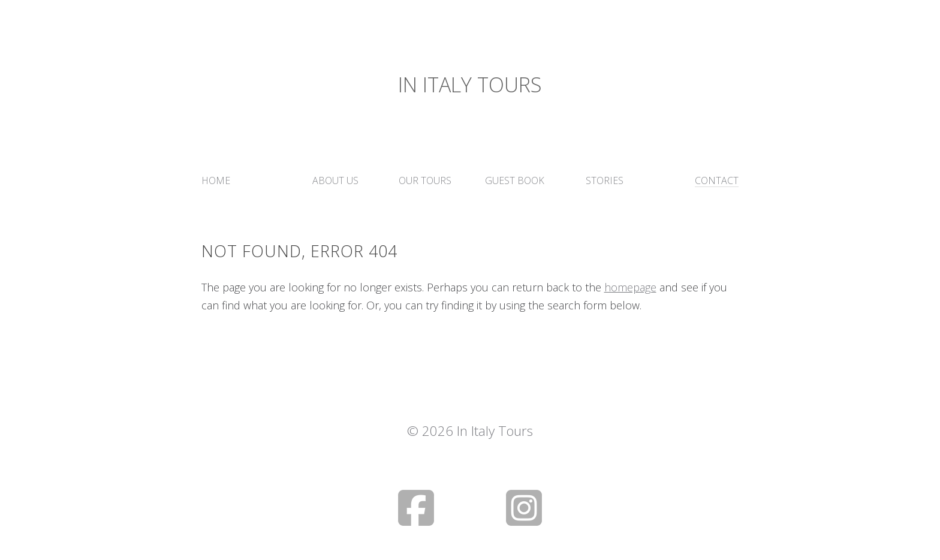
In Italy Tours (470, 85)
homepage (630, 287)
